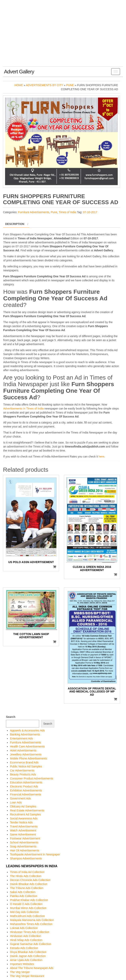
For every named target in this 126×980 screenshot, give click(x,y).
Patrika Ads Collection (24, 896)
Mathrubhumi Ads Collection (27, 916)
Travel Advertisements (24, 826)
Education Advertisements (26, 782)
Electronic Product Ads (24, 786)
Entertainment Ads (21, 738)
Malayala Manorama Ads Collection (32, 920)
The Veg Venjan (20, 972)
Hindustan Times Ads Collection (30, 932)
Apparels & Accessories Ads (27, 730)
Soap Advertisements (23, 846)
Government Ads (20, 798)
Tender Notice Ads (21, 822)
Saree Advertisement (23, 834)
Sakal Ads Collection (23, 892)
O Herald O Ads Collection (26, 904)
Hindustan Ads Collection (26, 936)
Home (19, 85)
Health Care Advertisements (27, 746)
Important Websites (22, 964)
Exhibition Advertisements (26, 790)
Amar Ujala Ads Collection (26, 960)
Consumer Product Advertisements (32, 778)
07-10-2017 (90, 212)
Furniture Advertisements (34, 212)
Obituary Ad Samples (23, 806)
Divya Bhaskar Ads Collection (28, 952)
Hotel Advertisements (23, 750)
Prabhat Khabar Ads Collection (29, 900)
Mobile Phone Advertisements (28, 758)
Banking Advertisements (25, 734)
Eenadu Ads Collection (24, 948)
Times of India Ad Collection (27, 872)
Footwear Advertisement (25, 838)
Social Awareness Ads (24, 818)
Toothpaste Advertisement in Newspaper (35, 854)
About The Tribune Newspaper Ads (32, 968)
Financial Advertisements (26, 794)
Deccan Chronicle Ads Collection (30, 880)
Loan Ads (16, 802)
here (101, 457)
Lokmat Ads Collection (24, 928)
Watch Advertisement (23, 830)
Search (11, 717)
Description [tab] (15, 224)
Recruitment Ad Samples (25, 814)
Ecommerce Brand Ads (24, 762)
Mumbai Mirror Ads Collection (28, 908)
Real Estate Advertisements (27, 810)
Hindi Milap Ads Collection (26, 940)
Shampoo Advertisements (26, 858)
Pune (70, 85)
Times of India (67, 212)
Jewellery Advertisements (26, 754)
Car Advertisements (22, 770)
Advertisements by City (45, 85)
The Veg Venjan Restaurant (27, 976)
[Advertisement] (63, 36)
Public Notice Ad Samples (26, 766)
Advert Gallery (19, 72)
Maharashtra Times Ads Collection (31, 924)
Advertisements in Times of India (23, 409)
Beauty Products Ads (23, 774)
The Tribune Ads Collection (27, 888)
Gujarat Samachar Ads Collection (31, 944)
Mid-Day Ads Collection (24, 912)
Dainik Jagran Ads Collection (28, 956)
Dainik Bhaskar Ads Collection (29, 884)
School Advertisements (24, 842)
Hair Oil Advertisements (25, 850)
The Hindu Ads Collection (26, 876)
